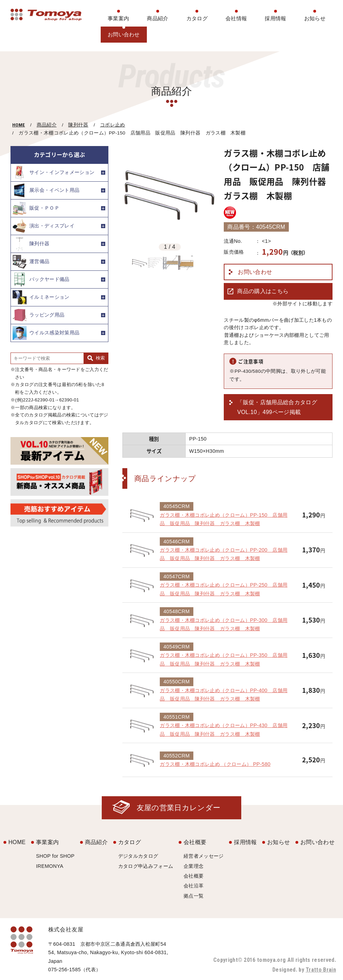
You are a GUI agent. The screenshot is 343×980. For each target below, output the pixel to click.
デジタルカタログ (138, 856)
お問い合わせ (124, 34)
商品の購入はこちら (263, 291)
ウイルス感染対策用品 (46, 333)
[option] (170, 193)
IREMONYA (50, 866)
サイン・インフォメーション (53, 173)
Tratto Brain (321, 970)
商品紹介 (158, 18)
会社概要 (195, 842)
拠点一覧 (194, 896)
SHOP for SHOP (55, 856)
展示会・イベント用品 (46, 190)
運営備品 (31, 262)
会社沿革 (194, 886)
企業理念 (194, 866)
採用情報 (275, 18)
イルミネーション (41, 297)
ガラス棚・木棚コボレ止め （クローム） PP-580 (215, 764)
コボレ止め (113, 125)
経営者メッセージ (204, 856)
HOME (19, 125)
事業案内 (118, 18)
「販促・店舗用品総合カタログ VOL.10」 (277, 408)
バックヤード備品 (41, 280)
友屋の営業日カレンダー (179, 808)
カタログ (197, 18)
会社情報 (236, 18)
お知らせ (315, 18)
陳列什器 (78, 125)
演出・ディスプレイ (44, 226)
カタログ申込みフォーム (146, 866)
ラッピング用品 (38, 315)
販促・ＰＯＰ (36, 208)
